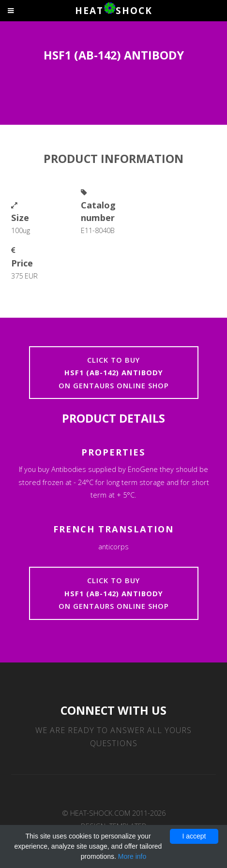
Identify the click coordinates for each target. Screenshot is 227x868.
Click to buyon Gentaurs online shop (114, 373)
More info (132, 856)
